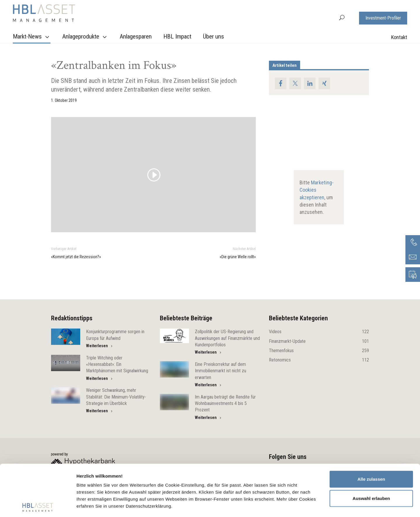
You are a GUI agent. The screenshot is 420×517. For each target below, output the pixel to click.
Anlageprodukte (85, 37)
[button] (342, 17)
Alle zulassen (371, 428)
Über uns (213, 36)
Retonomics (319, 360)
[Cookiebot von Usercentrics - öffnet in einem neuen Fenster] (38, 506)
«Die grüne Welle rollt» (238, 257)
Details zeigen (310, 505)
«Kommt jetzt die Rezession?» (76, 257)
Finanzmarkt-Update (319, 341)
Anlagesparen (136, 36)
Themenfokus (319, 351)
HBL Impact (177, 36)
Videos (319, 332)
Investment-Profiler (383, 18)
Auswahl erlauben (371, 447)
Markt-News (32, 37)
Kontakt (399, 37)
